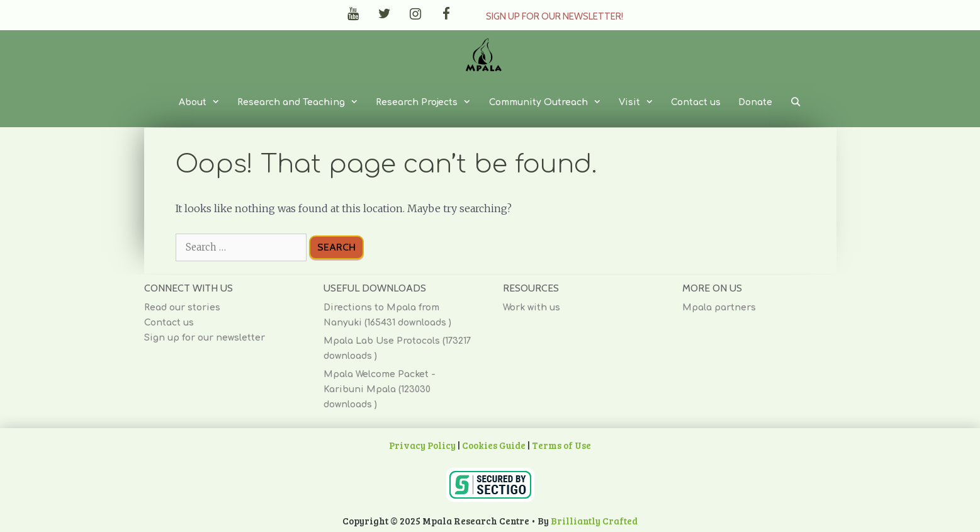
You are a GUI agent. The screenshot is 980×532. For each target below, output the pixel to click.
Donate (755, 102)
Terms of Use (561, 445)
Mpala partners (719, 308)
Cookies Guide (494, 445)
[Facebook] (446, 14)
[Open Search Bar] (796, 103)
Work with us (532, 308)
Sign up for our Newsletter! (555, 16)
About (204, 103)
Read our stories (182, 308)
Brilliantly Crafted (594, 521)
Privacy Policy (422, 445)
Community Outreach (549, 103)
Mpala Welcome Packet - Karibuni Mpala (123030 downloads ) (380, 389)
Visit (640, 103)
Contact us (696, 102)
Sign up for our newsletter (205, 338)
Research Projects (428, 103)
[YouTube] (353, 14)
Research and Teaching (302, 103)
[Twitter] (384, 14)
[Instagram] (415, 14)
